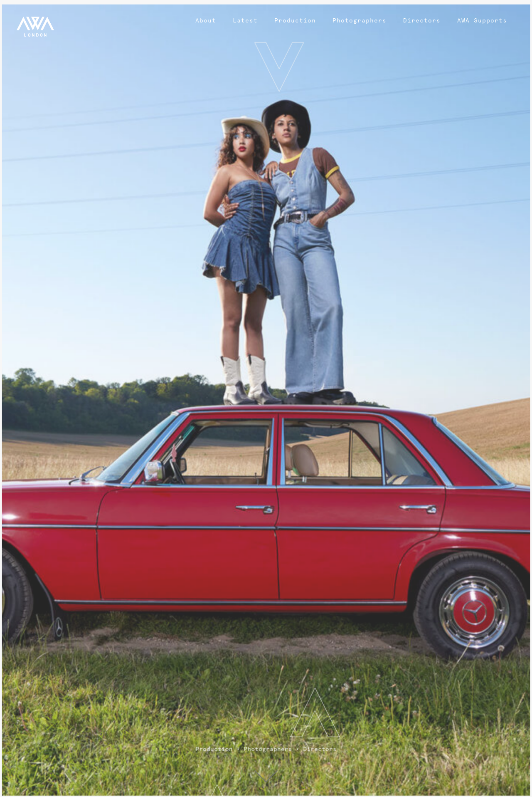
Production (295, 20)
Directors (422, 20)
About (206, 20)
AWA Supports (482, 20)
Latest (245, 20)
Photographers (360, 20)
